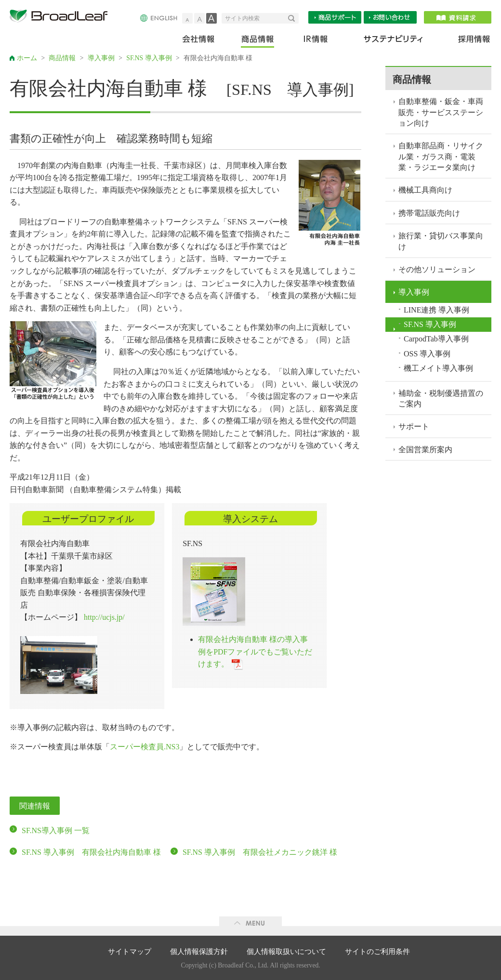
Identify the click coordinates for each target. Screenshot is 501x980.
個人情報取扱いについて (286, 952)
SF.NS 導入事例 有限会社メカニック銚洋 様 (260, 852)
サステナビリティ (393, 41)
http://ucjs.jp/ (104, 617)
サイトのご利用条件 (377, 952)
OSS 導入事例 (427, 354)
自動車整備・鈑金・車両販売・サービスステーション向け (441, 112)
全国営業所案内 (425, 450)
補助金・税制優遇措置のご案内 (441, 399)
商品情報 (258, 41)
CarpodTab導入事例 (436, 339)
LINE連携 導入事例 (436, 310)
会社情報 (205, 41)
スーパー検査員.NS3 (145, 747)
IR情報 (315, 41)
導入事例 (101, 58)
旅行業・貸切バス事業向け (441, 241)
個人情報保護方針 (199, 952)
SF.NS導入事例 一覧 (56, 830)
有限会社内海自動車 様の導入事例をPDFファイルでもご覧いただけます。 (255, 652)
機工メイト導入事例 (438, 368)
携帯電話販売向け (429, 213)
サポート (414, 426)
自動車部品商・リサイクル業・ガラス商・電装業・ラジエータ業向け (441, 157)
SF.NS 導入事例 (149, 58)
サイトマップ (130, 952)
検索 (293, 18)
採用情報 (468, 41)
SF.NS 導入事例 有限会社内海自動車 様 (91, 852)
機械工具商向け (425, 190)
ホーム (27, 58)
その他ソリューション (437, 269)
